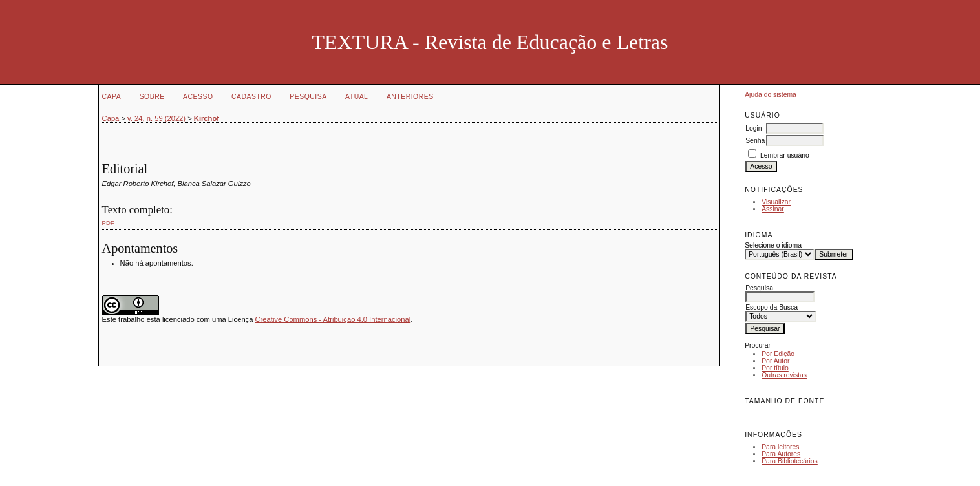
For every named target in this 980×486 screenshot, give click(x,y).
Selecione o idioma (773, 245)
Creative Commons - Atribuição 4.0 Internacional (333, 319)
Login (753, 128)
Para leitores (780, 447)
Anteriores (410, 97)
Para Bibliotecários (790, 461)
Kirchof (207, 118)
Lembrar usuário (785, 155)
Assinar (773, 209)
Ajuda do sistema (771, 95)
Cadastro (251, 97)
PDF (108, 223)
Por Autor (775, 361)
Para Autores (781, 454)
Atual (357, 97)
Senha (755, 141)
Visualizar (776, 202)
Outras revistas (784, 375)
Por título (775, 368)
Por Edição (778, 354)
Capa (112, 97)
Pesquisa (308, 97)
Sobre (152, 97)
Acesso (198, 97)
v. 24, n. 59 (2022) (156, 118)
